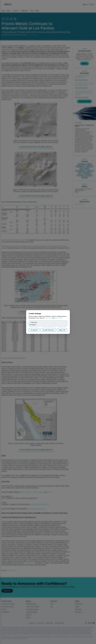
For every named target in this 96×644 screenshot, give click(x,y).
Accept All (34, 330)
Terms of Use (58, 318)
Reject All (62, 330)
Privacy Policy (48, 318)
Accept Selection (48, 330)
